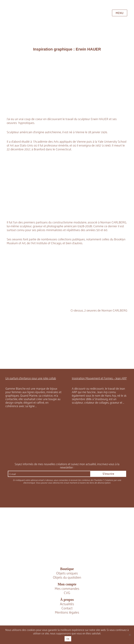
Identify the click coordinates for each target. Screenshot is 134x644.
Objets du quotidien (67, 577)
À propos (67, 600)
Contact (67, 608)
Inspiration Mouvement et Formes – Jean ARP (99, 378)
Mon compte (67, 584)
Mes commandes (67, 588)
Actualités (67, 604)
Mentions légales (67, 612)
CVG (67, 593)
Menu (120, 13)
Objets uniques (67, 573)
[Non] (130, 635)
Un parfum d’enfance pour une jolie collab (31, 378)
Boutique (67, 569)
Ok (68, 639)
